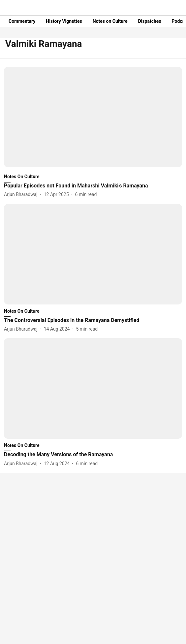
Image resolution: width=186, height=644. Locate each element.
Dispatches (150, 21)
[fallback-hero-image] (93, 117)
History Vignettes (64, 21)
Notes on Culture (110, 21)
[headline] (93, 186)
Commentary (22, 21)
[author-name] (22, 195)
